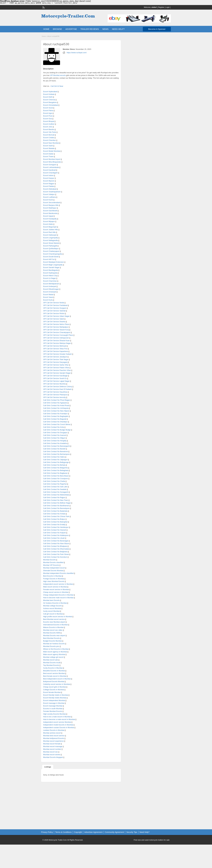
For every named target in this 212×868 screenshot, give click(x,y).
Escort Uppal (48, 216)
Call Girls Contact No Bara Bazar (56, 476)
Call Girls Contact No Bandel (54, 449)
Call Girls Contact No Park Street (56, 554)
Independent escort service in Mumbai (58, 584)
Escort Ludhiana (49, 197)
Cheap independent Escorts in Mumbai (58, 595)
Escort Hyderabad (50, 92)
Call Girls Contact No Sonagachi (56, 492)
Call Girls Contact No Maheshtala (56, 495)
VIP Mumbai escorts (58, 75)
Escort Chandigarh (50, 173)
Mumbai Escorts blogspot (53, 757)
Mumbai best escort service (54, 736)
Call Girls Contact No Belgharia (55, 552)
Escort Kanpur (49, 178)
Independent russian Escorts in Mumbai (59, 727)
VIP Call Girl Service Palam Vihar (56, 368)
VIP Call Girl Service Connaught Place (58, 335)
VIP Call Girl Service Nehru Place (56, 324)
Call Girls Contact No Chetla (54, 481)
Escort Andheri (49, 124)
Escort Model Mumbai (52, 151)
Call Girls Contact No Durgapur (55, 433)
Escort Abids (48, 224)
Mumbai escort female (52, 744)
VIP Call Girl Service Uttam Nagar (56, 316)
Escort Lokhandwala (51, 167)
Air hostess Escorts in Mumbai (55, 603)
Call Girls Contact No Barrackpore (56, 508)
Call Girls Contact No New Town (56, 500)
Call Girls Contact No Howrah (55, 530)
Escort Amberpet (50, 286)
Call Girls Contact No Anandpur (55, 414)
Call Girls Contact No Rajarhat (55, 484)
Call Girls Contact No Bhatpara (55, 546)
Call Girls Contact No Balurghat (55, 522)
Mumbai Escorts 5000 (52, 633)
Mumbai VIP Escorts (51, 565)
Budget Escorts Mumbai (52, 641)
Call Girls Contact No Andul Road (56, 405)
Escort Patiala (49, 186)
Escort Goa (48, 119)
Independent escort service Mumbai (57, 722)
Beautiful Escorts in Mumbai (54, 671)
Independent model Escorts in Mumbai (58, 725)
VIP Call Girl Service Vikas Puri (55, 349)
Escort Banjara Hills (51, 205)
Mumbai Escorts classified (53, 562)
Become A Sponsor (157, 29)
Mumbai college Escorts (52, 606)
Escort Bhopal (49, 121)
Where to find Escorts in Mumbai (56, 649)
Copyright (78, 832)
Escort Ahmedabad (51, 105)
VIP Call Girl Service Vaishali (54, 311)
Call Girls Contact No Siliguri (54, 438)
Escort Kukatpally (50, 219)
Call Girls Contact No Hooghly (55, 441)
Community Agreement (114, 832)
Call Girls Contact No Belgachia (55, 468)
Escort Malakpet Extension (54, 262)
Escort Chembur (49, 140)
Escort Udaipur (49, 194)
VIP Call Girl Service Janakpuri (55, 357)
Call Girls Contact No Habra (54, 457)
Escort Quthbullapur (51, 248)
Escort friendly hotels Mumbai (55, 698)
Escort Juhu (48, 127)
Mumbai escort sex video (53, 630)
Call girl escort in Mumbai (53, 614)
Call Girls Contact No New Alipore (56, 411)
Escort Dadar (48, 154)
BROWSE (57, 29)
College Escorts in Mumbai (54, 690)
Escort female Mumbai (52, 692)
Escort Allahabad (50, 189)
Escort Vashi (48, 146)
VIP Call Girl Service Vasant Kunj (56, 330)
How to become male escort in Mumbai (58, 598)
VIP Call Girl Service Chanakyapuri (57, 332)
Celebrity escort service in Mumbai (57, 684)
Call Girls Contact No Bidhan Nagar (57, 503)
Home (44, 36)
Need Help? (145, 832)
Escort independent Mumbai (54, 700)
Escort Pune (48, 116)
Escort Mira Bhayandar (52, 162)
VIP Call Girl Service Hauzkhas (55, 392)
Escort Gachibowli (50, 211)
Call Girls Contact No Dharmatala (56, 549)
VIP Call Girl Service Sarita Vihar (56, 365)
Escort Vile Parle (50, 132)
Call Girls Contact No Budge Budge (57, 430)
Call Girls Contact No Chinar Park (56, 516)
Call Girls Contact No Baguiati (55, 419)
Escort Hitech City (50, 276)
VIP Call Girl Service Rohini (54, 313)
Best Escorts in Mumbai (52, 576)
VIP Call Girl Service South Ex (55, 378)
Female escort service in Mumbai (56, 589)
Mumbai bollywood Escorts (54, 738)
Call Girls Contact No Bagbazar (55, 473)
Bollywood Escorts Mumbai (54, 681)
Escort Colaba (49, 138)
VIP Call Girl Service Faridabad (55, 305)
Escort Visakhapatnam (52, 192)
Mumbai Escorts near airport (54, 635)
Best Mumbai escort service (54, 619)
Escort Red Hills (49, 232)
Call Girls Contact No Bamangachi (56, 446)
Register (161, 7)
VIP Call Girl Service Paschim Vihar (57, 370)
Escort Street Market (51, 243)
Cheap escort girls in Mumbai (54, 687)
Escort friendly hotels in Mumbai (56, 695)
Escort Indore (48, 175)
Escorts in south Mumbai (53, 709)
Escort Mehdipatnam (51, 284)
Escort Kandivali (49, 170)
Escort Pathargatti (50, 246)
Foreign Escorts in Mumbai (54, 579)
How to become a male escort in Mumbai (59, 719)
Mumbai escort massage (53, 746)
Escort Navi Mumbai (51, 143)
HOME (46, 29)
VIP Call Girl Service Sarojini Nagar (57, 373)
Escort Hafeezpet (50, 235)
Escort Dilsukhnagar (51, 289)
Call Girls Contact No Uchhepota (56, 408)
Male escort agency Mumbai (54, 654)
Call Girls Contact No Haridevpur (56, 527)
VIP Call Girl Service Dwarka (54, 322)
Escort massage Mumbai (53, 706)
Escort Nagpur (49, 184)
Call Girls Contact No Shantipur (55, 422)
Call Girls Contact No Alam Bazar (56, 543)
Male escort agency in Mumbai (55, 652)
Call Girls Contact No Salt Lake (55, 487)
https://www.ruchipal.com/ (77, 53)
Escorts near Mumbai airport (54, 622)
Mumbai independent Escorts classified (58, 573)
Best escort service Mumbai (54, 673)
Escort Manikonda (50, 213)
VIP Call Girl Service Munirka (54, 384)
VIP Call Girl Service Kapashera (56, 351)
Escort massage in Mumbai (54, 703)
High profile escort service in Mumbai (58, 617)
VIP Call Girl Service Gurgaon (55, 308)
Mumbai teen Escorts (51, 600)
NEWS (105, 29)
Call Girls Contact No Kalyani (54, 533)
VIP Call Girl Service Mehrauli (55, 346)
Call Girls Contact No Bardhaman (56, 506)
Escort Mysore (49, 181)
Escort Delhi (48, 97)
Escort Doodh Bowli (51, 257)
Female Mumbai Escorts (53, 711)
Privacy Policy (47, 832)
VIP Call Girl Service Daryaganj (55, 362)
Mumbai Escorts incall (52, 663)
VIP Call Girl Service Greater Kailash (57, 354)
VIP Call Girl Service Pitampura (55, 395)
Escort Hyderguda (50, 273)
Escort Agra (48, 113)
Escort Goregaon (50, 165)
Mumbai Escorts (49, 560)
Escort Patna (48, 110)
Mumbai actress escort (52, 733)
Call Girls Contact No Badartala (55, 511)
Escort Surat (48, 108)
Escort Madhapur (50, 208)
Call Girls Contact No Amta (54, 427)
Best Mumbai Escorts (51, 638)
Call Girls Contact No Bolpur (54, 519)
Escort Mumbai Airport (52, 159)
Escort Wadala (49, 148)
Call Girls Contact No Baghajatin (56, 416)
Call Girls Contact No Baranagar (56, 541)
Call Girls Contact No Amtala (54, 514)
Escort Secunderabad (52, 202)
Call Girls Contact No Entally (54, 525)
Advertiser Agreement (93, 832)
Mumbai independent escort (54, 568)
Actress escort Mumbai (52, 608)
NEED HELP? (118, 29)
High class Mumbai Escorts (54, 581)
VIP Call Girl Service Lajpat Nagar (56, 381)
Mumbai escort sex (50, 752)
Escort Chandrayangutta (53, 254)
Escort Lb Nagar (49, 278)
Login (168, 7)
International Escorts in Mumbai (55, 625)
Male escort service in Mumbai (55, 587)
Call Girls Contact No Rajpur (54, 497)
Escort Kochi (48, 200)
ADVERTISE (71, 29)
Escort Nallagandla (50, 240)
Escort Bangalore (50, 102)
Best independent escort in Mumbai (57, 679)
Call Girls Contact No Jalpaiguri (55, 460)
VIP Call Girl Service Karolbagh (55, 376)
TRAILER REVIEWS (90, 29)
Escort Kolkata (49, 94)
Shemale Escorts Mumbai (53, 571)
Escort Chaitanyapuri (51, 251)
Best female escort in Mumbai (55, 676)
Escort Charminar (50, 281)
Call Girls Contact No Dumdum (55, 557)
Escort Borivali (49, 135)
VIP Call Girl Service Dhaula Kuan (56, 341)
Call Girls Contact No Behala (54, 465)
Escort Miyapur (49, 221)
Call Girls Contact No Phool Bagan (57, 400)
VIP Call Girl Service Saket (54, 319)
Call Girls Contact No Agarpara (55, 403)
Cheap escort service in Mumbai (56, 592)
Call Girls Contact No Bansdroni (56, 451)
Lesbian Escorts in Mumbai (54, 730)
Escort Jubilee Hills (51, 230)
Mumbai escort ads (51, 660)
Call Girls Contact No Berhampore (56, 454)
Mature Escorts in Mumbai (53, 627)
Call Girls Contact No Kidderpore (56, 535)
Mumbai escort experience (53, 741)
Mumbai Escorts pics (51, 646)
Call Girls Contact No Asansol (55, 435)
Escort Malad (48, 294)
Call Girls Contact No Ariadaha (55, 443)
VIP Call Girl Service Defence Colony (58, 387)
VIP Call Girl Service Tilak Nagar (56, 359)
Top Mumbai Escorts (51, 665)
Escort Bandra (49, 129)
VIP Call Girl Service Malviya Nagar (57, 343)
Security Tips (132, 832)
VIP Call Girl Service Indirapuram (56, 338)
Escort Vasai (48, 297)
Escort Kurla (48, 300)
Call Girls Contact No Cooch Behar (57, 424)
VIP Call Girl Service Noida (54, 303)
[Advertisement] (81, 804)
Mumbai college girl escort (53, 657)
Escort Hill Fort (49, 259)
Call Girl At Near (57, 86)
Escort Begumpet (50, 227)
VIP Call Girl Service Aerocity (54, 397)
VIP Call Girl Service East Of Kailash (57, 389)
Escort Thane (48, 156)
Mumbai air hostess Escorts (54, 644)
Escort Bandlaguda (51, 270)
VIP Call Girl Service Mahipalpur (56, 327)
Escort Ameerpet (50, 292)
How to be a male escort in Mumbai (57, 717)
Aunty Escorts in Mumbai (53, 668)
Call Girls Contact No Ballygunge (56, 462)
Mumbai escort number (52, 749)
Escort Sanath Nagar (51, 267)
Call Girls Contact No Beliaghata (56, 470)
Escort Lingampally (51, 238)
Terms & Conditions (63, 832)
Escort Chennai (49, 100)
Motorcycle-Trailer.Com (58, 840)
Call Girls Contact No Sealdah (55, 489)
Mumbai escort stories (52, 755)
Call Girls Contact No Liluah (54, 538)
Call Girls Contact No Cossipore (56, 479)
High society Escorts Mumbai (54, 714)
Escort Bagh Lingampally (53, 265)
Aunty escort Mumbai (51, 611)
